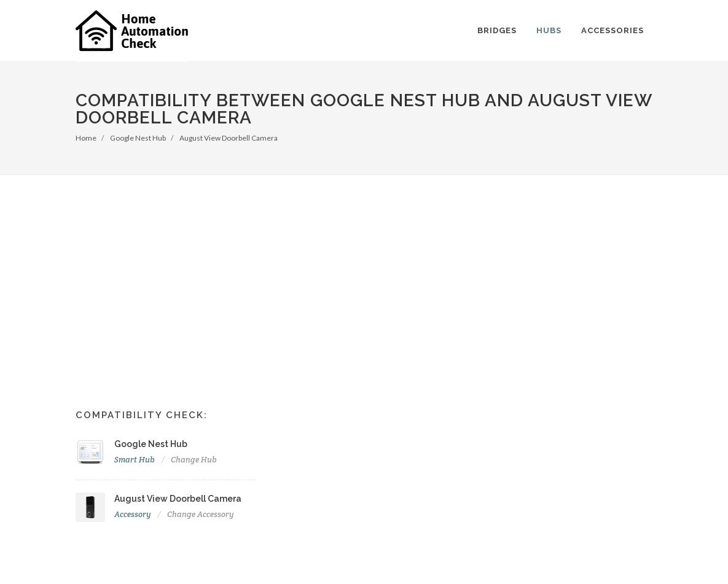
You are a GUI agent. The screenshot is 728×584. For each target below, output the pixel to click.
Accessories (613, 30)
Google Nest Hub (138, 138)
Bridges (497, 30)
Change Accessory (201, 514)
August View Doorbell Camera (229, 138)
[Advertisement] (364, 267)
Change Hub (194, 460)
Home (86, 138)
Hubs (549, 30)
